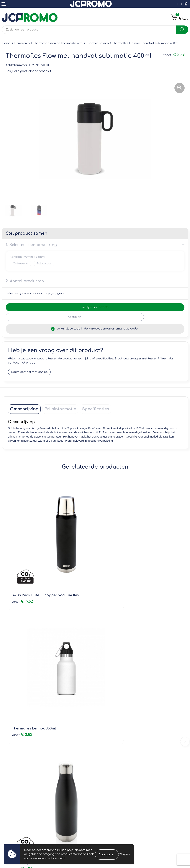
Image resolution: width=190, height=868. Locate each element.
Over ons (103, 714)
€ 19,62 (22, 572)
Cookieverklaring (108, 775)
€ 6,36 (22, 676)
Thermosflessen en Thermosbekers (58, 43)
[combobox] (89, 30)
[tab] (24, 409)
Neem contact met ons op (29, 372)
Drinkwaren (22, 43)
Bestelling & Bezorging (18, 775)
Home (6, 43)
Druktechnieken (108, 730)
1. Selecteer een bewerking (31, 245)
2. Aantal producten (25, 281)
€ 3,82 (109, 572)
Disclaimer (104, 786)
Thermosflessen (98, 43)
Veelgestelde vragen (111, 724)
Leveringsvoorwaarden (113, 770)
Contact (7, 770)
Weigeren (125, 854)
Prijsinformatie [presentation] (60, 409)
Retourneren (11, 781)
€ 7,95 (109, 676)
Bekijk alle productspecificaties (28, 71)
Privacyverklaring (109, 781)
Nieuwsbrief (105, 719)
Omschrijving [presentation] (24, 409)
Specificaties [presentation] (96, 409)
